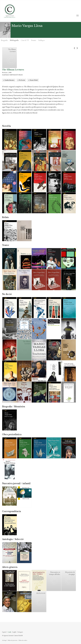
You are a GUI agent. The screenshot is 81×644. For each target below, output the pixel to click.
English (14, 632)
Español (4, 632)
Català (9, 632)
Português (20, 632)
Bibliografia (14, 40)
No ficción (22, 80)
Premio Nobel (34, 80)
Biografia (4, 40)
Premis (34, 40)
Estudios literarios (9, 80)
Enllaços (42, 40)
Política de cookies (23, 640)
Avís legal (4, 640)
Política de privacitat (12, 640)
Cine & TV (25, 40)
